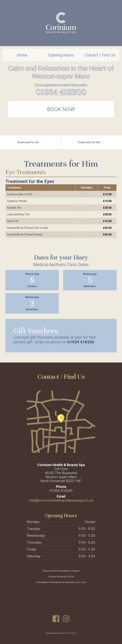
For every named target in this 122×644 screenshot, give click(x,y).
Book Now (61, 109)
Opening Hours (61, 55)
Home (22, 55)
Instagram (66, 619)
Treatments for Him (91, 142)
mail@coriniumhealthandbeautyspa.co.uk (61, 500)
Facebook (56, 619)
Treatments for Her (30, 142)
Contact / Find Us (100, 55)
